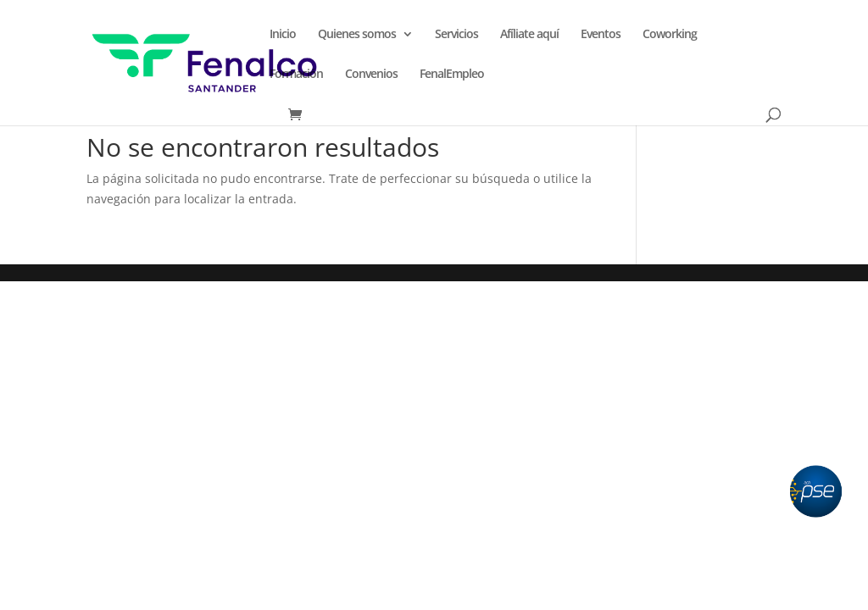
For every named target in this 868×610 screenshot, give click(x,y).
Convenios (371, 75)
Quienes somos (357, 35)
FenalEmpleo (452, 75)
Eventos (601, 35)
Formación (296, 75)
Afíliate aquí (529, 35)
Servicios (456, 35)
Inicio (283, 35)
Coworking (670, 35)
